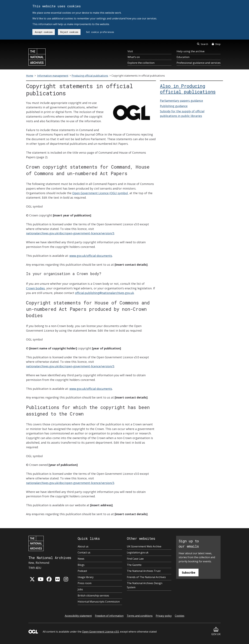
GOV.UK (216, 631)
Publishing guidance (174, 106)
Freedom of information (109, 616)
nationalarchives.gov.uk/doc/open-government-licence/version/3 (70, 233)
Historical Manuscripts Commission (99, 602)
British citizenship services (93, 596)
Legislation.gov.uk (138, 552)
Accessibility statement (78, 616)
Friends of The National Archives (146, 577)
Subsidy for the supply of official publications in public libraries (182, 114)
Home (30, 76)
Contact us (84, 552)
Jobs (80, 589)
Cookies (180, 616)
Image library (86, 577)
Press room (85, 583)
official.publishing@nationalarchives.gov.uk (104, 293)
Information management (53, 76)
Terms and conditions (140, 616)
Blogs (81, 565)
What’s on (134, 57)
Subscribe (189, 572)
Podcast (82, 571)
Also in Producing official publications (188, 89)
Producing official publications (90, 76)
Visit (130, 51)
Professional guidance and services (199, 63)
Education (183, 57)
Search (203, 44)
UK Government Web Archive (144, 546)
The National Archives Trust (144, 571)
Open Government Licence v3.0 (100, 632)
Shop (216, 44)
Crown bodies (35, 288)
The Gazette (134, 565)
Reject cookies (69, 32)
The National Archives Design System (145, 585)
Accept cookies (44, 32)
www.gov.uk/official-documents (91, 256)
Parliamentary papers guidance (181, 101)
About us (83, 546)
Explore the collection (141, 63)
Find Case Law (135, 559)
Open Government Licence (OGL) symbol (100, 193)
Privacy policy (164, 616)
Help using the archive (191, 51)
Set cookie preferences (100, 32)
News (81, 559)
